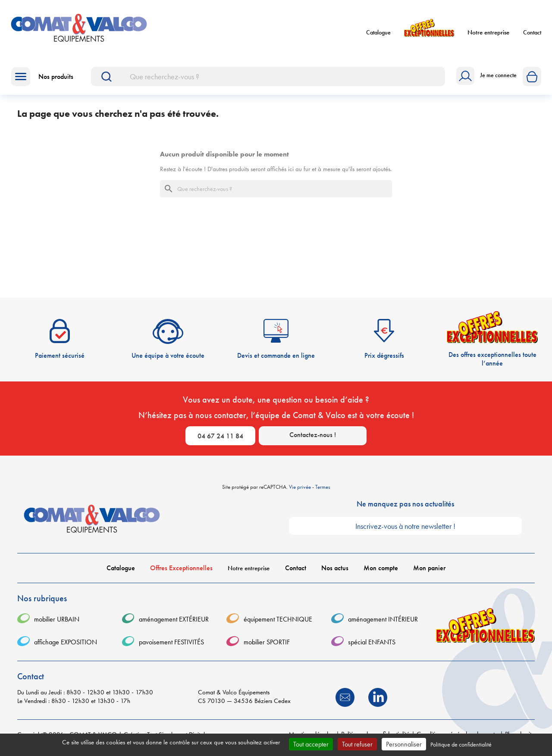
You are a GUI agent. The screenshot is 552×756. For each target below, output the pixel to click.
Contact (532, 32)
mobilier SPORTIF (267, 642)
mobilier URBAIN (57, 619)
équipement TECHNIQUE (278, 619)
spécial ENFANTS (372, 642)
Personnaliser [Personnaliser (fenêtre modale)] (404, 744)
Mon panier (429, 568)
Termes (323, 487)
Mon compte (381, 568)
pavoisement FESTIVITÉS (171, 642)
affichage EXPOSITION (66, 642)
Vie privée (300, 487)
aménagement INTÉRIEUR (383, 619)
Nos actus (335, 568)
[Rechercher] (268, 77)
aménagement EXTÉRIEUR (174, 619)
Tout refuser (357, 744)
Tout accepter (311, 744)
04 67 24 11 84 (220, 436)
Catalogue (378, 32)
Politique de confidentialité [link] (461, 744)
